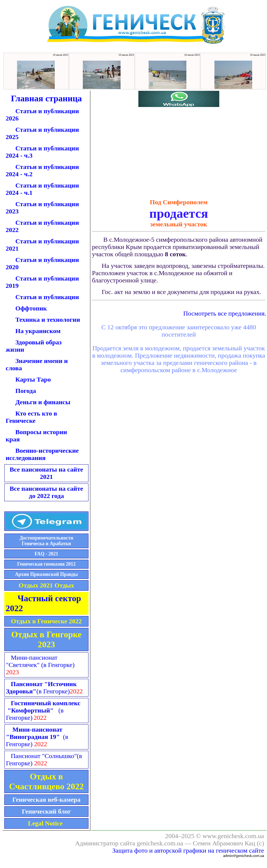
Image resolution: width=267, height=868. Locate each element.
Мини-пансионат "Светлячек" (40, 661)
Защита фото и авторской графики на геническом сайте (188, 850)
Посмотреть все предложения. (225, 313)
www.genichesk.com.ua (233, 836)
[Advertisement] (133, 152)
